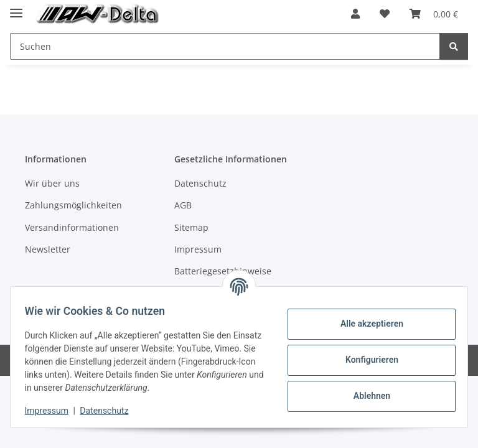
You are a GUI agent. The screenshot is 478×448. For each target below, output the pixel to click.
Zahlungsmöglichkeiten (73, 205)
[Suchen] (454, 46)
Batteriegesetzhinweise (223, 271)
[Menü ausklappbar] (16, 8)
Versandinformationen (72, 227)
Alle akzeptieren (366, 324)
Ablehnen (366, 396)
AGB (183, 205)
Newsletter (48, 249)
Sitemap (191, 227)
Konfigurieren (366, 360)
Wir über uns (52, 183)
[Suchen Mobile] (225, 46)
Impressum (52, 411)
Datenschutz (110, 411)
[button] (355, 14)
